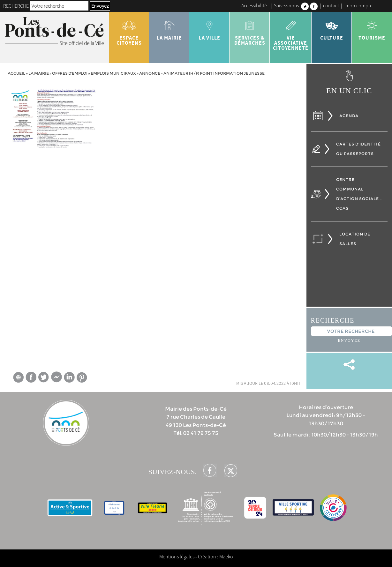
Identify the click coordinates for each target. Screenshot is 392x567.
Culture (332, 28)
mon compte (359, 5)
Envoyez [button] (100, 6)
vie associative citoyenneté (291, 33)
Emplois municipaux (113, 73)
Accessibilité (254, 5)
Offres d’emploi (70, 73)
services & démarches (250, 31)
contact (331, 5)
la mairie (169, 28)
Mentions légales (177, 556)
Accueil (16, 73)
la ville (209, 28)
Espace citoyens (129, 31)
